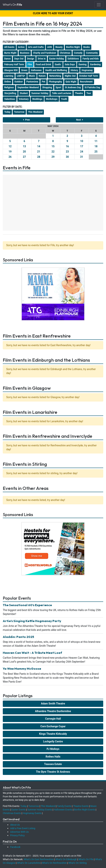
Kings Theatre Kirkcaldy (53, 734)
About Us (15, 825)
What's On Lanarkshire (29, 863)
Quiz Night (71, 82)
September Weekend (28, 87)
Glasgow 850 (11, 70)
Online (8, 82)
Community (92, 53)
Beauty (59, 47)
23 (67, 152)
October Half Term (89, 76)
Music (32, 76)
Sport (58, 87)
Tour (89, 93)
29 (53, 157)
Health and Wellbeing (56, 70)
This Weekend (35, 112)
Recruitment (86, 82)
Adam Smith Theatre (53, 704)
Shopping (47, 87)
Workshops (52, 99)
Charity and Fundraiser (45, 53)
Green (24, 70)
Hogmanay (87, 70)
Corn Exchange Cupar (53, 726)
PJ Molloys (53, 749)
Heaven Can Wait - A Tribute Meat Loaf (32, 653)
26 (10, 157)
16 (67, 146)
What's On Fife (86, 859)
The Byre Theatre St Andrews (53, 772)
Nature (42, 76)
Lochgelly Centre (53, 741)
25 (96, 152)
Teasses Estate (53, 764)
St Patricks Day (92, 87)
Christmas (65, 53)
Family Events (64, 806)
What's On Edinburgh (66, 859)
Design (31, 59)
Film (30, 64)
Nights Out (70, 76)
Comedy (78, 53)
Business (25, 53)
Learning (9, 76)
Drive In (42, 59)
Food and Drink (43, 64)
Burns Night (10, 53)
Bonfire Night (73, 47)
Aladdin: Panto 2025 (18, 637)
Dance (7, 59)
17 (82, 146)
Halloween (36, 70)
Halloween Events (63, 810)
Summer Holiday (40, 93)
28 (39, 157)
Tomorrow (19, 112)
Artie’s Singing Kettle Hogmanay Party (32, 621)
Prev (26, 120)
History (74, 70)
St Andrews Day (73, 87)
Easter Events (19, 810)
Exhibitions (73, 59)
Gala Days (70, 64)
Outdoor (19, 82)
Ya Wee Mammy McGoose (22, 668)
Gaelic (58, 64)
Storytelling (10, 93)
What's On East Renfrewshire (38, 859)
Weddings (37, 99)
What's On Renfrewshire (54, 863)
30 (67, 157)
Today (7, 112)
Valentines (10, 99)
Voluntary (24, 99)
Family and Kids (91, 59)
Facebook (15, 847)
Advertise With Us (19, 832)
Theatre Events (81, 806)
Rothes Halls (53, 757)
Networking (55, 76)
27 (24, 157)
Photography (55, 82)
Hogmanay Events (32, 813)
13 (24, 146)
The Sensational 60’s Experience (27, 605)
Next (79, 120)
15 (53, 146)
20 (24, 152)
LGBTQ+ (21, 76)
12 (10, 146)
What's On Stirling (78, 863)
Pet (44, 82)
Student (24, 93)
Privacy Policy (17, 835)
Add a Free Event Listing (23, 828)
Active (21, 47)
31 (82, 157)
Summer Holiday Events (40, 810)
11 (96, 141)
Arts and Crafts (36, 47)
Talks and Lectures (62, 93)
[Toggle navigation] (99, 5)
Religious (9, 87)
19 (10, 152)
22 (53, 152)
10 (82, 141)
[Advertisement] (53, 203)
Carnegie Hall (53, 719)
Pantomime (32, 82)
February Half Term (14, 64)
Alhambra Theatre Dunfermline (53, 711)
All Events (9, 47)
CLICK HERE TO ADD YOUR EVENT (53, 13)
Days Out (19, 59)
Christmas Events (12, 813)
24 (82, 152)
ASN (49, 47)
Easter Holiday (57, 59)
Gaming (82, 64)
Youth (64, 99)
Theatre (79, 93)
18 (96, 146)
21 (39, 152)
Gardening (95, 64)
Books (86, 47)
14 (39, 146)
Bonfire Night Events (85, 810)
